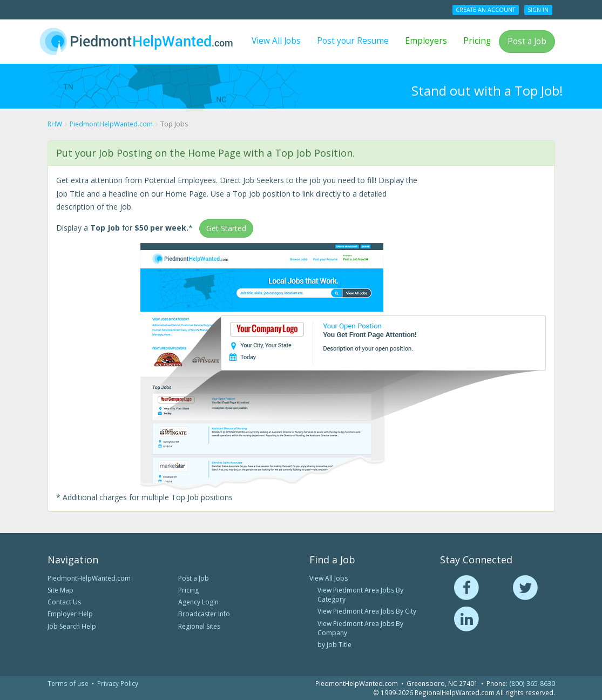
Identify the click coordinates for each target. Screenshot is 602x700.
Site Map (60, 590)
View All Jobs (276, 41)
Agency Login (198, 602)
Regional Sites (199, 626)
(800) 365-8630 (532, 683)
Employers (426, 41)
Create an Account (485, 10)
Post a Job (527, 41)
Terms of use (68, 683)
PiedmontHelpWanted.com (89, 578)
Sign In (538, 10)
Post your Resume (353, 41)
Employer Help (70, 614)
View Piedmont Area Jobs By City (367, 611)
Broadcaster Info (204, 614)
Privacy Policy (118, 683)
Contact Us (64, 602)
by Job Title (334, 645)
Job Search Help (72, 626)
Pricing (477, 41)
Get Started (226, 228)
